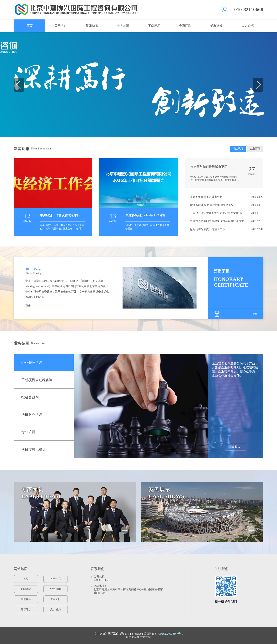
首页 (29, 26)
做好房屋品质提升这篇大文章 (208, 229)
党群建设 (216, 26)
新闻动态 (92, 26)
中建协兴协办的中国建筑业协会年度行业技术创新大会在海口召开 (218, 221)
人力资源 (248, 26)
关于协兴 (61, 26)
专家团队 (185, 26)
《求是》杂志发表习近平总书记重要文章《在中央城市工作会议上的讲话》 (218, 213)
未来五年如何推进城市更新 (206, 197)
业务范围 (123, 26)
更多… (29, 306)
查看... (236, 447)
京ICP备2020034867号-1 (169, 634)
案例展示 (154, 26)
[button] (18, 85)
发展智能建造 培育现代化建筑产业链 (212, 205)
